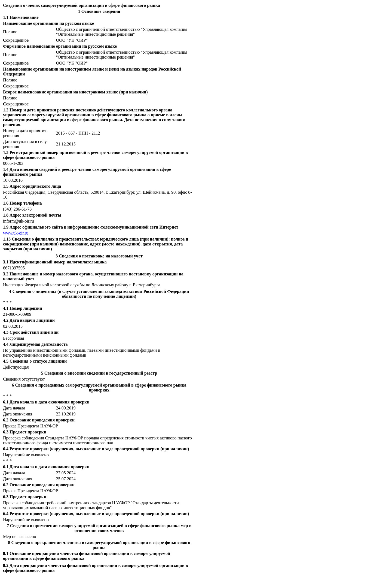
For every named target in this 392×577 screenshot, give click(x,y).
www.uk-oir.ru (16, 233)
